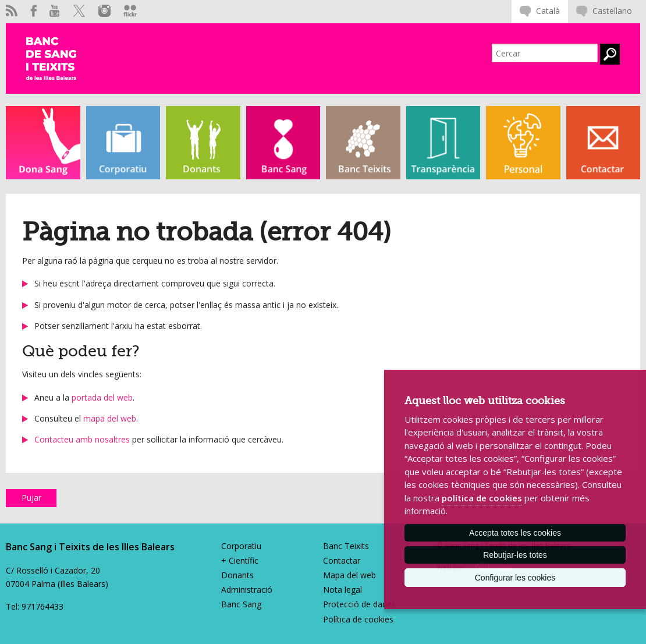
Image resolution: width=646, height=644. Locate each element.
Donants (237, 575)
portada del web (102, 397)
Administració (247, 590)
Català (548, 11)
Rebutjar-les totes (515, 555)
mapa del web (110, 418)
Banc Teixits (346, 546)
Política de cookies (358, 619)
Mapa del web (349, 575)
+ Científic (240, 560)
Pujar (31, 498)
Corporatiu (241, 546)
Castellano (612, 11)
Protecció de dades (359, 604)
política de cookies (482, 498)
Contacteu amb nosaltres (82, 439)
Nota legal (342, 590)
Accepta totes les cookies (515, 533)
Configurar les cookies (515, 578)
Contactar (342, 560)
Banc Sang (241, 604)
